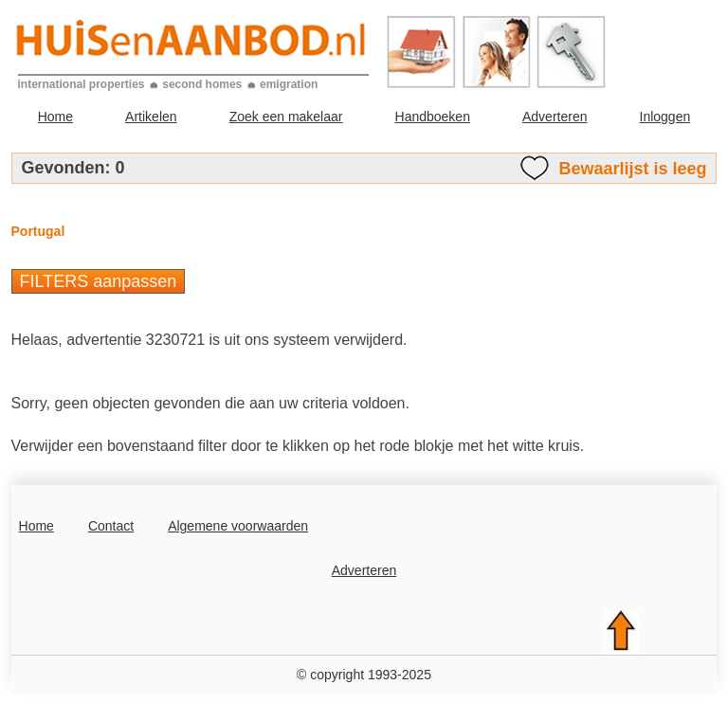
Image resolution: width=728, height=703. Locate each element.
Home (55, 117)
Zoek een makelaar (286, 117)
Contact (111, 526)
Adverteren (555, 117)
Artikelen (151, 117)
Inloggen (665, 117)
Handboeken (433, 117)
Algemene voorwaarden (238, 526)
